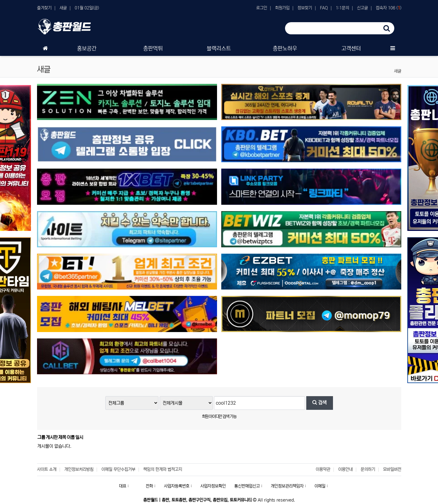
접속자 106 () (389, 8)
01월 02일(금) (87, 8)
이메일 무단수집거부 (118, 469)
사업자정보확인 (213, 486)
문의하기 (368, 469)
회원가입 (282, 8)
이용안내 (345, 469)
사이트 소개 (47, 469)
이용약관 (323, 469)
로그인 (262, 8)
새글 (63, 8)
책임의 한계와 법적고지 (163, 469)
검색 (319, 403)
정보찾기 (305, 8)
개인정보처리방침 (79, 469)
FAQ (324, 8)
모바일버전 (392, 469)
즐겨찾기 (44, 8)
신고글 (362, 8)
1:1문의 (342, 8)
